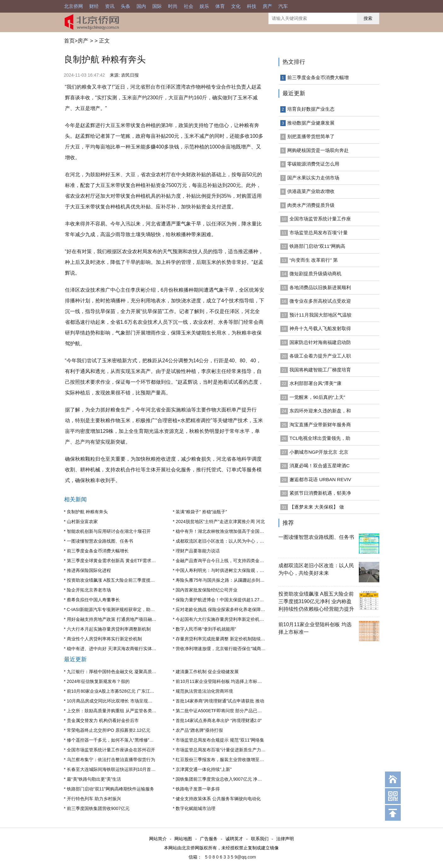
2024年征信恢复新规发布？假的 (98, 681)
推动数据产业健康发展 (311, 123)
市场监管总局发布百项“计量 (319, 233)
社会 (189, 6)
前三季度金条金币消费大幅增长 (98, 551)
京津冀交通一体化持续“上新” (204, 769)
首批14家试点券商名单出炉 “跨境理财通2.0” (219, 720)
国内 (141, 6)
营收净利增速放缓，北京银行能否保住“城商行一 (223, 649)
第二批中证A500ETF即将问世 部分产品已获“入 (222, 711)
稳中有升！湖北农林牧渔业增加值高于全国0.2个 (223, 531)
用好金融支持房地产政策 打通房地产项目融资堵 (114, 619)
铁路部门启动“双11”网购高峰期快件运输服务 (111, 789)
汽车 (283, 6)
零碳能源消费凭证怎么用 (313, 164)
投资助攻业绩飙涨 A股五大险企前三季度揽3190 (114, 580)
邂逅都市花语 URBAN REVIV (320, 479)
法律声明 (285, 839)
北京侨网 (73, 6)
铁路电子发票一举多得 (198, 789)
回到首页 (393, 779)
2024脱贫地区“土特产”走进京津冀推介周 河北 (220, 521)
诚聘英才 (234, 839)
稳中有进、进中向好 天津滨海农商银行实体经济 (114, 649)
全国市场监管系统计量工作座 (320, 219)
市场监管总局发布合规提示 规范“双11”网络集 (220, 740)
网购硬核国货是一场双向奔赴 (318, 150)
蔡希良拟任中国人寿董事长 (93, 600)
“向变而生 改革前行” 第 (314, 260)
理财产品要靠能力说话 (198, 551)
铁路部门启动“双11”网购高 (317, 246)
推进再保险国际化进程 (89, 570)
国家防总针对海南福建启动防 (320, 342)
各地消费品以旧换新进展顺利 (320, 287)
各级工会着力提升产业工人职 (320, 356)
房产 (267, 6)
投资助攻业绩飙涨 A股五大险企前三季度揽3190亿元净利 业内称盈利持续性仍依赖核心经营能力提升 (316, 601)
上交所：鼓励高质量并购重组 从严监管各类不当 (114, 711)
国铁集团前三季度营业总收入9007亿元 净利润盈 (223, 779)
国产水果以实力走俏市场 (313, 178)
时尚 (173, 6)
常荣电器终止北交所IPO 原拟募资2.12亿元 (109, 730)
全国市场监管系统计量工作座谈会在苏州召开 (111, 750)
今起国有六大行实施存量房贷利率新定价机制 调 (223, 619)
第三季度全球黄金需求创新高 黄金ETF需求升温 (114, 561)
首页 (69, 41)
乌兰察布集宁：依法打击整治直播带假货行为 (111, 760)
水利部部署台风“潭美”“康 (315, 383)
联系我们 (260, 839)
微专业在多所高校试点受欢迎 (320, 301)
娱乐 (204, 6)
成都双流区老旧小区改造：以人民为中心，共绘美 (224, 541)
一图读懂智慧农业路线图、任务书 (100, 541)
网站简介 (158, 839)
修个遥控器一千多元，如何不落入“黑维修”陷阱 (112, 740)
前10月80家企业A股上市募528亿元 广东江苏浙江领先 (119, 691)
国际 (157, 6)
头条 (125, 6)
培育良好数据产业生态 (311, 109)
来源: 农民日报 (124, 75)
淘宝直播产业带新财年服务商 (320, 425)
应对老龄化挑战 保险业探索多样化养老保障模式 (223, 609)
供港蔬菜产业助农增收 (311, 191)
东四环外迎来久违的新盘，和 (320, 411)
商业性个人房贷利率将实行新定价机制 (104, 639)
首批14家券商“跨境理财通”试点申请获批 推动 (220, 701)
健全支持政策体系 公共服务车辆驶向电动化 (218, 799)
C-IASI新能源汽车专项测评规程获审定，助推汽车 (115, 609)
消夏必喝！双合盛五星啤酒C (320, 466)
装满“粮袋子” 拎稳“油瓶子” (201, 512)
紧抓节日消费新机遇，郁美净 (320, 493)
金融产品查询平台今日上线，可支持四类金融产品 (224, 561)
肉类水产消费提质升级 (311, 205)
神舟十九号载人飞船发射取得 (320, 328)
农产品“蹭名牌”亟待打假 (199, 730)
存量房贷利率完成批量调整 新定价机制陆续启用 (223, 639)
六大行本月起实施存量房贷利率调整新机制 (109, 629)
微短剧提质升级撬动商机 (315, 274)
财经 (94, 6)
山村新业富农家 (82, 521)
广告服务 (209, 839)
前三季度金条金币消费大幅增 (318, 77)
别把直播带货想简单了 (311, 136)
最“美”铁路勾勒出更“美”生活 (94, 779)
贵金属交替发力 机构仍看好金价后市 (103, 720)
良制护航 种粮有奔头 (87, 512)
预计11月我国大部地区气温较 (321, 315)
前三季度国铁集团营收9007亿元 (98, 808)
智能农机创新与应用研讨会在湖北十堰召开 (109, 531)
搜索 (368, 18)
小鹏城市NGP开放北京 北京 (319, 452)
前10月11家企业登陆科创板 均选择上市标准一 (221, 681)
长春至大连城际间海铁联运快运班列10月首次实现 (116, 769)
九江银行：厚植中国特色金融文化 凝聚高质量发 (114, 672)
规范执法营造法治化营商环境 (204, 691)
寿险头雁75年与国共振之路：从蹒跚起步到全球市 (224, 580)
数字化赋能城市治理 (195, 808)
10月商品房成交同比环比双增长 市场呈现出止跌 (114, 701)
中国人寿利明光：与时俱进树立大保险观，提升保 (224, 570)
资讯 (110, 6)
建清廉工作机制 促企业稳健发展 (207, 672)
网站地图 (183, 839)
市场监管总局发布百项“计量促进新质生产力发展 (223, 750)
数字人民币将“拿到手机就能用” (206, 629)
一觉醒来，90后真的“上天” (317, 397)
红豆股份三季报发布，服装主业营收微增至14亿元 (224, 760)
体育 (220, 6)
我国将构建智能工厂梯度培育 (320, 370)
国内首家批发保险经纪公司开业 (207, 590)
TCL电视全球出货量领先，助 (320, 438)
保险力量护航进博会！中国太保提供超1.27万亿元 (224, 600)
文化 (236, 6)
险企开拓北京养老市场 (89, 590)
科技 (252, 6)
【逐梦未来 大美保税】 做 (317, 507)
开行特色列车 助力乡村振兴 (94, 799)
